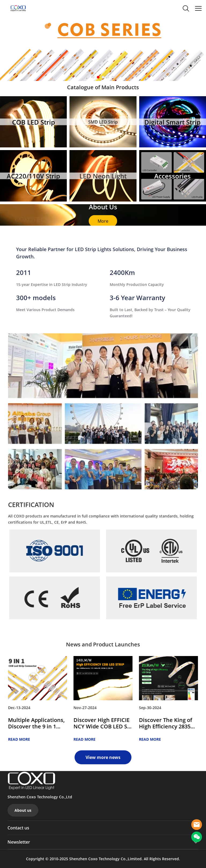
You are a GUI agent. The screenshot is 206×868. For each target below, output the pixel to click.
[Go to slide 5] (113, 77)
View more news (103, 757)
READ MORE (19, 739)
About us (23, 810)
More (103, 221)
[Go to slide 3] (103, 77)
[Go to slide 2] (98, 77)
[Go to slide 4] (108, 77)
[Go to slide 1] (93, 77)
